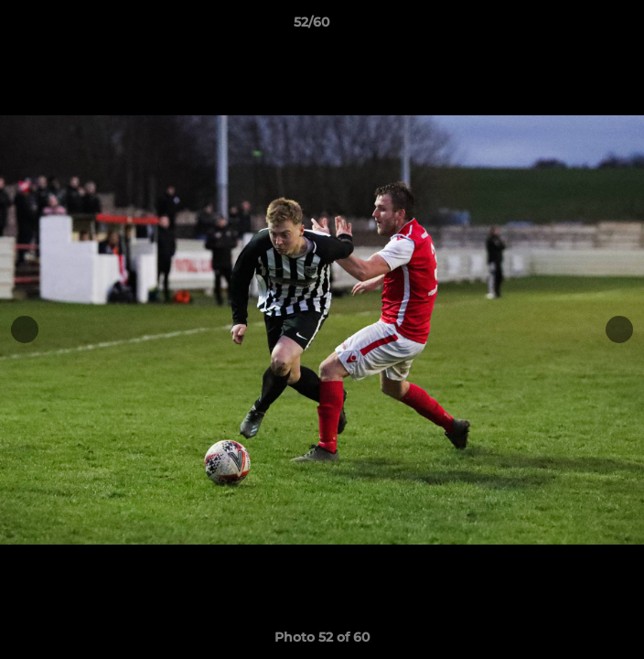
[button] (578, 27)
